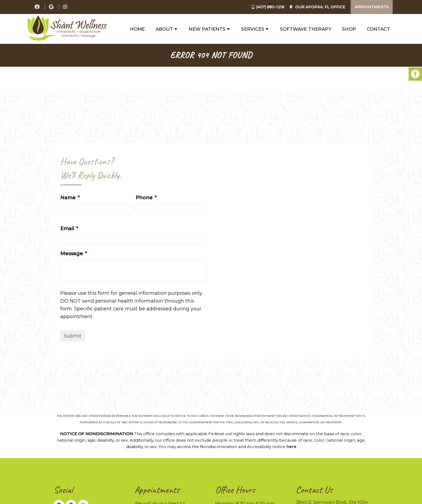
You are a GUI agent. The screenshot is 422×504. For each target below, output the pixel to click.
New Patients (207, 29)
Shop (349, 29)
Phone (146, 198)
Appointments (372, 7)
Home (137, 29)
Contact (378, 29)
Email (69, 229)
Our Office (320, 7)
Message (74, 254)
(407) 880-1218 (270, 7)
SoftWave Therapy (306, 29)
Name (70, 198)
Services (253, 29)
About (164, 29)
